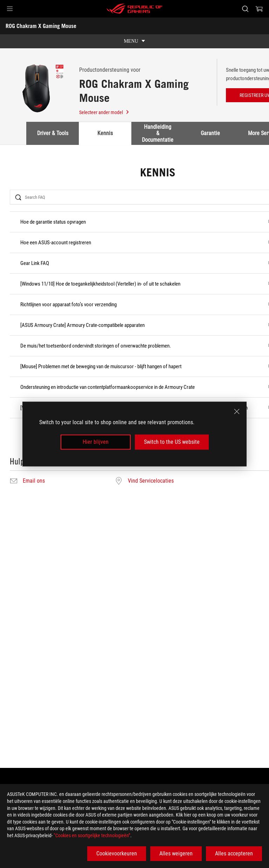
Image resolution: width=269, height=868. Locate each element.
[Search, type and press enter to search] (245, 9)
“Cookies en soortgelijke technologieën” (92, 835)
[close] (237, 412)
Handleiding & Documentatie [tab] (158, 133)
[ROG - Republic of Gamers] (134, 9)
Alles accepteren (234, 853)
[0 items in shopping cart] (259, 9)
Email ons (34, 481)
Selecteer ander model (104, 112)
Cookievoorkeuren (117, 853)
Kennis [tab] (105, 133)
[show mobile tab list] (134, 41)
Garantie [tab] (210, 133)
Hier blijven (96, 442)
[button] (10, 9)
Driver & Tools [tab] (53, 133)
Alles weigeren (176, 853)
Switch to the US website (172, 442)
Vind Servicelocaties (151, 481)
